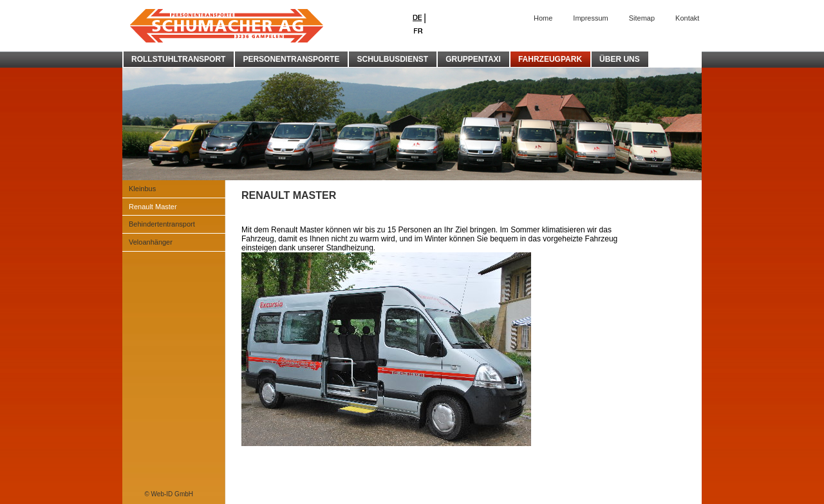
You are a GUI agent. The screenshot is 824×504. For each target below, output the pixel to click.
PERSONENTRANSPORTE (291, 59)
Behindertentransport (162, 224)
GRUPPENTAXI (473, 59)
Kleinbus (142, 189)
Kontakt (687, 18)
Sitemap (642, 18)
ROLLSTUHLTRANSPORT (178, 59)
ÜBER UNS (620, 59)
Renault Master (153, 207)
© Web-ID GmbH (169, 494)
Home (543, 18)
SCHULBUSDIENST (392, 59)
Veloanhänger (151, 242)
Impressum (590, 18)
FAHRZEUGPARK (550, 59)
